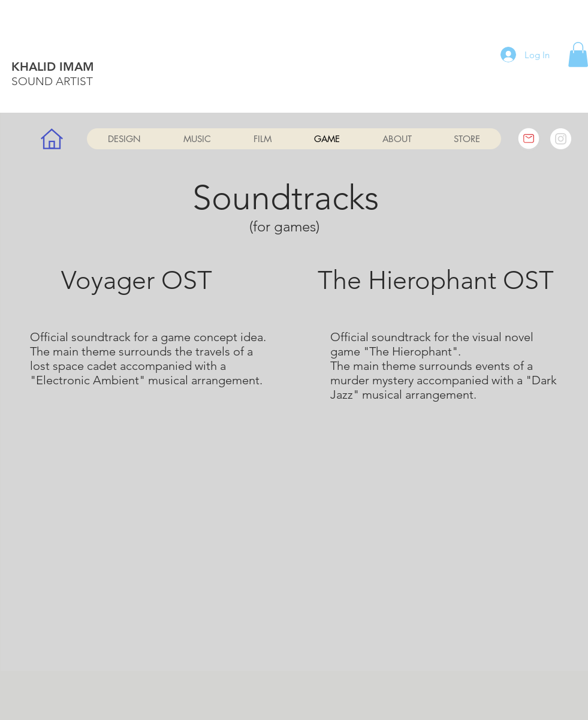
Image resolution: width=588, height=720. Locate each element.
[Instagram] (561, 139)
